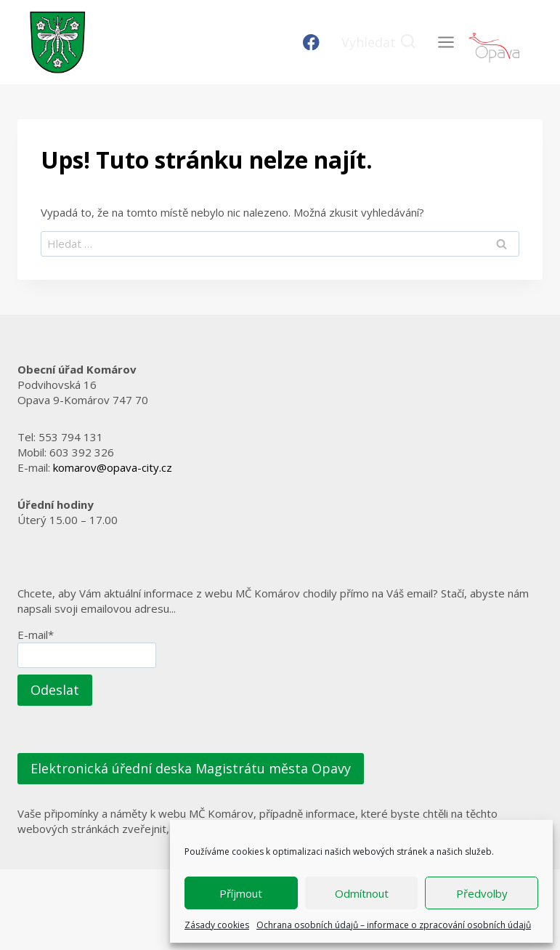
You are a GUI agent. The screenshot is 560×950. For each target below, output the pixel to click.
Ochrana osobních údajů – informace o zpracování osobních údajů (394, 925)
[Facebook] (311, 43)
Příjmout (241, 893)
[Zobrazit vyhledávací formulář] (379, 43)
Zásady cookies (217, 925)
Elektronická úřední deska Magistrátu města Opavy (191, 768)
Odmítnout (362, 893)
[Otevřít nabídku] (446, 42)
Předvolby (482, 893)
